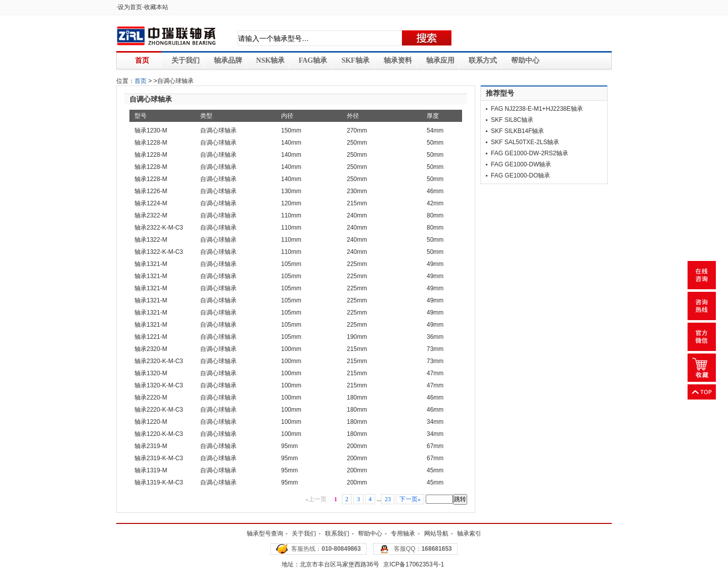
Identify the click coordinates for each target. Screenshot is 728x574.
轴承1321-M (151, 264)
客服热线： (326, 549)
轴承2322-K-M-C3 (159, 228)
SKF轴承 (355, 60)
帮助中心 (525, 60)
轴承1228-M (151, 143)
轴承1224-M (151, 203)
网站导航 (436, 534)
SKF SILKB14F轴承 (517, 131)
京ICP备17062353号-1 (414, 564)
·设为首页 (129, 7)
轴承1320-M (151, 373)
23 (388, 499)
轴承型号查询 (265, 534)
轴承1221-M (151, 337)
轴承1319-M (151, 470)
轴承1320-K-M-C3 (159, 385)
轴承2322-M (151, 215)
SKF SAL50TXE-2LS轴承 (525, 142)
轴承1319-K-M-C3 (159, 482)
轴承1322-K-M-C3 (159, 252)
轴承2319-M (151, 446)
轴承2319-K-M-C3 (159, 458)
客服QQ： (423, 549)
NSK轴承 (271, 60)
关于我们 (186, 60)
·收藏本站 (155, 7)
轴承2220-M (151, 398)
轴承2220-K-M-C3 (159, 410)
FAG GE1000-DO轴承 (520, 175)
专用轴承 (403, 534)
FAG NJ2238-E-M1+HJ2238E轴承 (537, 109)
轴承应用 (440, 60)
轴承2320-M (151, 349)
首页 (142, 60)
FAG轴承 (313, 60)
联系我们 (337, 534)
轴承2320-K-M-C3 (159, 361)
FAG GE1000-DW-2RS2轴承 (530, 153)
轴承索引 (469, 534)
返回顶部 (702, 392)
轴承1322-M (151, 240)
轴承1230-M (151, 130)
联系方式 (483, 60)
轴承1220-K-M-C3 (159, 434)
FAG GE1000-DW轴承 (521, 164)
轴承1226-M (151, 191)
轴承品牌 (228, 60)
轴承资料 (398, 60)
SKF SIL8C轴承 (512, 120)
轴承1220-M (151, 422)
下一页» (410, 499)
